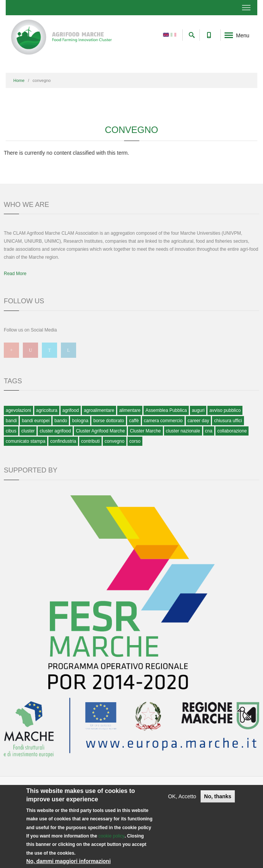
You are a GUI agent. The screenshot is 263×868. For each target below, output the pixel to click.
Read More (15, 274)
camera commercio (163, 421)
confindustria (63, 441)
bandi (11, 421)
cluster (28, 431)
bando (61, 421)
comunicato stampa (26, 441)
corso (135, 441)
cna (209, 431)
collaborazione (232, 431)
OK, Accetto (182, 796)
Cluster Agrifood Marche (100, 431)
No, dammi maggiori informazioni (69, 861)
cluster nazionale (183, 431)
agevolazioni (18, 410)
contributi (90, 441)
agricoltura (47, 410)
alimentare (130, 410)
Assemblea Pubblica (166, 410)
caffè (134, 421)
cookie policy (111, 836)
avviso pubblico (225, 410)
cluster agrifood (55, 431)
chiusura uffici (228, 421)
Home (19, 80)
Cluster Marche (145, 431)
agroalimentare (99, 410)
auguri (198, 410)
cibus (11, 431)
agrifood (71, 410)
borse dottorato (109, 421)
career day (198, 421)
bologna (80, 421)
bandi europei (36, 421)
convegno (115, 441)
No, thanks (218, 796)
